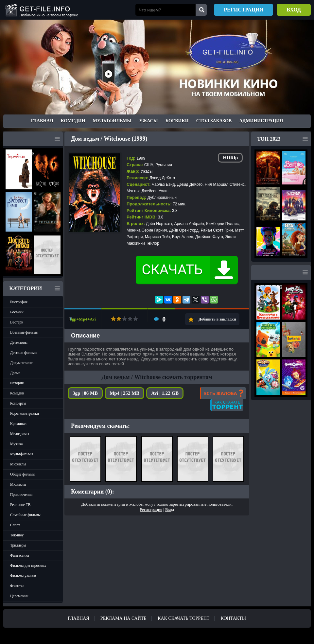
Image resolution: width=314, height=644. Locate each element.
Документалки (22, 363)
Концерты (18, 403)
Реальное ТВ (20, 505)
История (17, 383)
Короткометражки (25, 413)
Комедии (73, 121)
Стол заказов (214, 121)
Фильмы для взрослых (28, 566)
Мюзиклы (18, 464)
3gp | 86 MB (85, 393)
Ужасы (148, 121)
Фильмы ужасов (23, 576)
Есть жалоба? (223, 393)
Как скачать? (227, 405)
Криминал (18, 424)
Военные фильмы (24, 332)
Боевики (177, 121)
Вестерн (17, 322)
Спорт (15, 525)
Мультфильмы (112, 121)
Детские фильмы (24, 353)
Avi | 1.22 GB (165, 393)
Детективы (19, 342)
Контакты (233, 618)
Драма (15, 373)
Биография (19, 302)
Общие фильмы (23, 474)
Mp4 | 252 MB (124, 393)
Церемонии (19, 596)
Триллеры (18, 545)
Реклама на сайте (123, 618)
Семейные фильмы (25, 515)
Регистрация (244, 10)
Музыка (16, 444)
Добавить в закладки (217, 319)
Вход (294, 10)
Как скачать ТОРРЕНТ (183, 618)
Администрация (261, 121)
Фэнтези (17, 586)
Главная (42, 121)
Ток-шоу (17, 535)
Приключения (21, 495)
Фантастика (19, 555)
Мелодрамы (20, 434)
